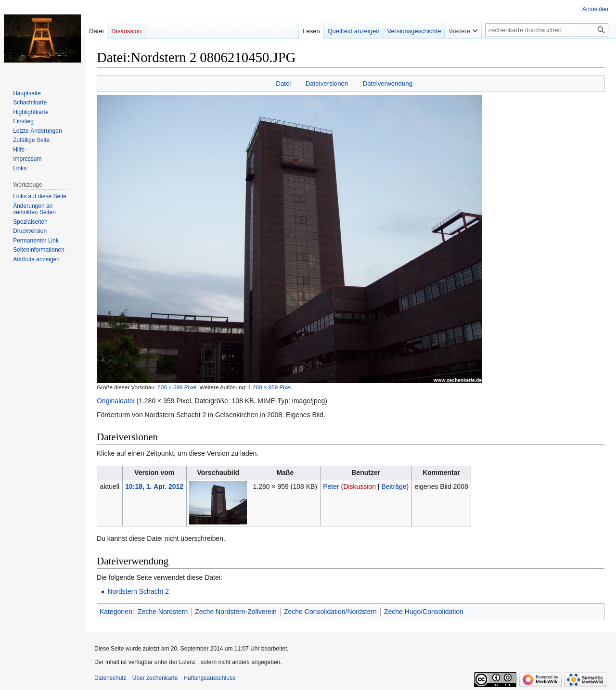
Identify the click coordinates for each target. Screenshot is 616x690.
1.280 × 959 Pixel (269, 387)
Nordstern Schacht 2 (138, 591)
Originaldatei (116, 401)
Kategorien (116, 612)
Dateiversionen (327, 83)
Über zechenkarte (155, 678)
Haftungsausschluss (209, 678)
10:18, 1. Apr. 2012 (154, 486)
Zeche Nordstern (163, 612)
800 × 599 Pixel (177, 387)
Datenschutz (110, 678)
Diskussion (359, 486)
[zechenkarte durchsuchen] (547, 30)
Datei (283, 83)
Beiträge (394, 486)
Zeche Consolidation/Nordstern (330, 612)
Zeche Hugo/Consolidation (424, 612)
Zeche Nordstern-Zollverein (236, 612)
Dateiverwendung (388, 83)
